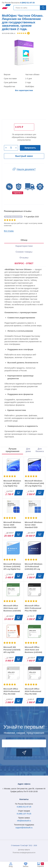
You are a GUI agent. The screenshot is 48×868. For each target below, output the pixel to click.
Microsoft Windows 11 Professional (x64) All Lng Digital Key (34, 483)
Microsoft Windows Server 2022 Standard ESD (34, 525)
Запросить (30, 148)
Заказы (26, 866)
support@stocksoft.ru (24, 828)
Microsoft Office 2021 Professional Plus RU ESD (33, 608)
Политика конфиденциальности (24, 853)
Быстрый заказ (24, 156)
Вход (11, 866)
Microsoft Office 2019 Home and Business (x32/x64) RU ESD (33, 651)
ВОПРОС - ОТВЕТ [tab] (24, 263)
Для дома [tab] (28, 450)
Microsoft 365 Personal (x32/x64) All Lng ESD (12, 650)
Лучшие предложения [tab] (12, 450)
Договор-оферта (24, 850)
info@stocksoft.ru (24, 821)
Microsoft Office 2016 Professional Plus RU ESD (33, 691)
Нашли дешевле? (26, 169)
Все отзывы (9, 231)
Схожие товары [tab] (24, 252)
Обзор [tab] (24, 240)
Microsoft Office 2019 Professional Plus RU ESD (12, 691)
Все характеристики (24, 90)
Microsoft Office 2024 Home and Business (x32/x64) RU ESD (12, 609)
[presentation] (24, 264)
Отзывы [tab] (24, 258)
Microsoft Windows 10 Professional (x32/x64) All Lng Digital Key (34, 568)
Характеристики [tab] (24, 246)
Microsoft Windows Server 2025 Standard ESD (12, 525)
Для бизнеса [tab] (40, 450)
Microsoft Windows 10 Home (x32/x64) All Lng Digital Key (12, 566)
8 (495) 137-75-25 (24, 814)
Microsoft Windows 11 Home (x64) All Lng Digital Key (12, 483)
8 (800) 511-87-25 (27, 3)
